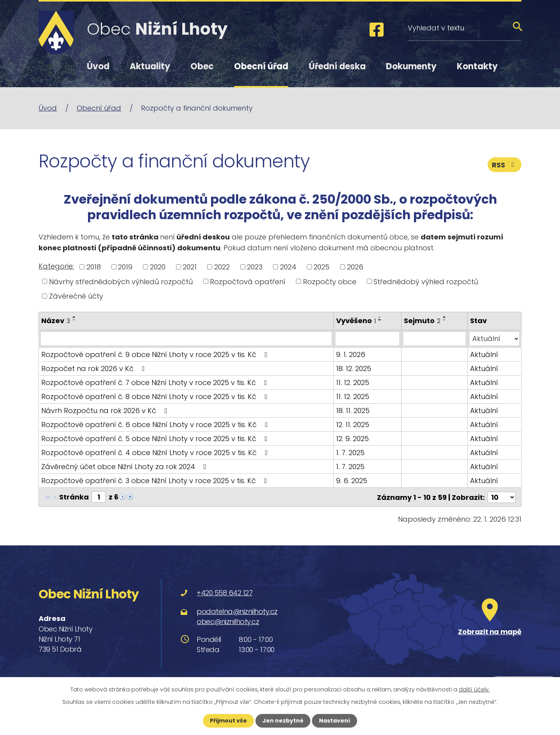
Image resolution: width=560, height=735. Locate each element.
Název (56, 321)
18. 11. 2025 (353, 411)
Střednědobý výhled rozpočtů (426, 281)
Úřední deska (337, 66)
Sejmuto (422, 321)
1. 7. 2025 (350, 453)
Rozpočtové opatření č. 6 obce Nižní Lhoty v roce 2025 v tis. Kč (156, 425)
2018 (94, 267)
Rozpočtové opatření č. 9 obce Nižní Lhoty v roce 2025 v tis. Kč (156, 354)
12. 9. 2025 (352, 439)
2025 (321, 267)
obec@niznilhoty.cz (228, 621)
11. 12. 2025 (353, 382)
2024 (288, 267)
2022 (222, 267)
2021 (190, 267)
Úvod (98, 66)
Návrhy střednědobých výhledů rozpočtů (121, 281)
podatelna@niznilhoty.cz (237, 611)
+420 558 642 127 (225, 593)
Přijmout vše (228, 721)
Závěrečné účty (76, 296)
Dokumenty (411, 66)
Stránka (74, 497)
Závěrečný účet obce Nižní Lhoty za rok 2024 (125, 467)
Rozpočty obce (330, 281)
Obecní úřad (261, 66)
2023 (255, 267)
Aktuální (484, 354)
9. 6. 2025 (352, 481)
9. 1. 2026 (351, 354)
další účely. (474, 689)
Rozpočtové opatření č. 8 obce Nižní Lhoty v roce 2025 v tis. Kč (156, 397)
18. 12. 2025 (354, 368)
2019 (125, 267)
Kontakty (477, 66)
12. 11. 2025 (353, 425)
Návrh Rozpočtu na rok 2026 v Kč (106, 411)
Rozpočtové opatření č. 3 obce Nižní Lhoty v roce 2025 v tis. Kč (156, 481)
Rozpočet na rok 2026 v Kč (95, 368)
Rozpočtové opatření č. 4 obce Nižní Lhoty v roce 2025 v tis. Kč (156, 453)
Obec (202, 66)
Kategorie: (56, 266)
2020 (158, 267)
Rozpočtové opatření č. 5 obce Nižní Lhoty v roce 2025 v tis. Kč (156, 439)
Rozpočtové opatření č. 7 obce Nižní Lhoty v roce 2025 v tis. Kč (156, 382)
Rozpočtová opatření (248, 281)
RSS (505, 165)
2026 (355, 267)
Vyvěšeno (356, 321)
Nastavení (335, 721)
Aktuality (150, 66)
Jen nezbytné (283, 721)
